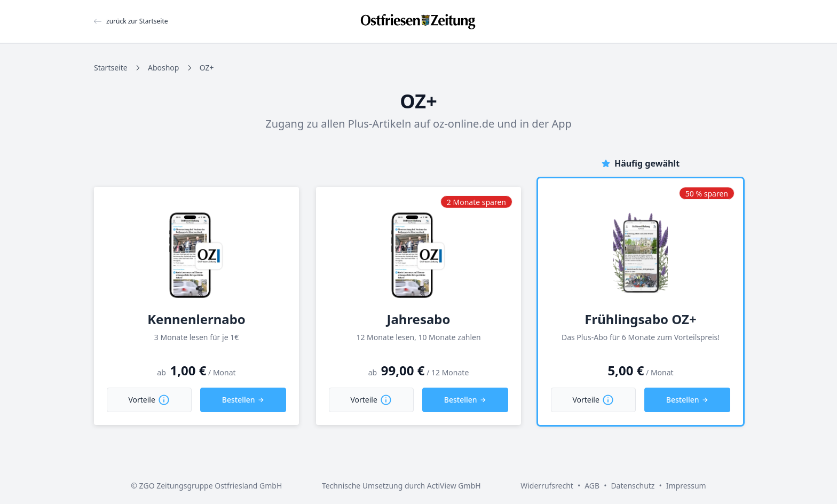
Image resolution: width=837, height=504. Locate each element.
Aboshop (163, 68)
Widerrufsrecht (547, 486)
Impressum (686, 486)
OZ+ (207, 68)
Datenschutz (633, 486)
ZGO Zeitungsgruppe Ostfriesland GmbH (211, 486)
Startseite (111, 68)
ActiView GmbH (454, 486)
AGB (592, 486)
